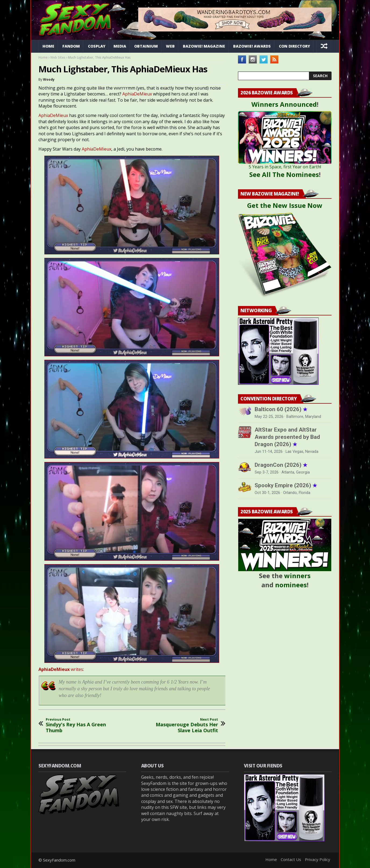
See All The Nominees (284, 174)
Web (170, 46)
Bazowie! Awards (252, 46)
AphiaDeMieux (137, 94)
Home (48, 46)
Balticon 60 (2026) (281, 409)
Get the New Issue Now (285, 205)
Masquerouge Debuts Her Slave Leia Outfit (182, 725)
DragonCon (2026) (281, 465)
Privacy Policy (318, 859)
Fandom (71, 46)
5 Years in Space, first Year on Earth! (285, 167)
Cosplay (97, 46)
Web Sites (58, 57)
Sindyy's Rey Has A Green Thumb (81, 725)
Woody (49, 79)
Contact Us (291, 859)
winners (297, 576)
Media (120, 46)
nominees (291, 585)
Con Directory (294, 46)
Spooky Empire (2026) (286, 485)
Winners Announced (284, 104)
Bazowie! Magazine (204, 46)
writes (61, 669)
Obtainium (146, 46)
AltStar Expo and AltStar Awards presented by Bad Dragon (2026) (287, 437)
